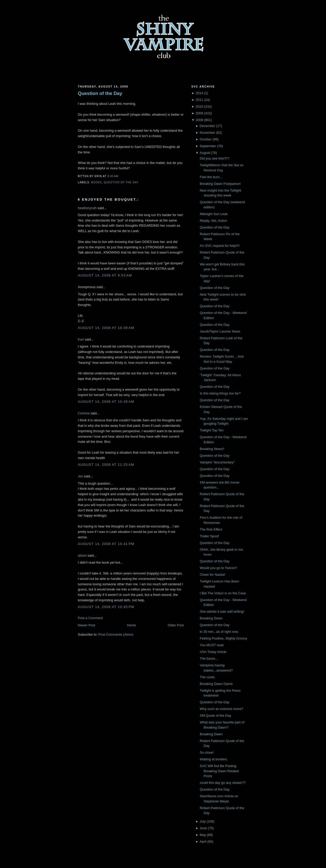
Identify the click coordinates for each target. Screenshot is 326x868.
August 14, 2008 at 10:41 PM (106, 544)
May (203, 835)
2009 (199, 113)
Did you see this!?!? (214, 158)
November (208, 133)
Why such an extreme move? (221, 709)
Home (132, 625)
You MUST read (212, 645)
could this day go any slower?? (223, 783)
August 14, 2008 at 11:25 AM (106, 465)
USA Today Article (213, 652)
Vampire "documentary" (217, 462)
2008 (199, 120)
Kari (81, 339)
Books (97, 182)
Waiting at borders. (214, 759)
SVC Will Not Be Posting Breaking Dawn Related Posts (219, 771)
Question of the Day (100, 93)
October (206, 139)
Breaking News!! (212, 449)
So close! (207, 752)
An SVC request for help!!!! (220, 246)
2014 (199, 93)
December (208, 126)
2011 (199, 100)
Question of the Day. (215, 789)
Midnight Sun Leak (214, 214)
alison (82, 555)
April (203, 842)
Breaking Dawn (211, 734)
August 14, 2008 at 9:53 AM (105, 275)
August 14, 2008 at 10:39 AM (106, 328)
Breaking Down (211, 618)
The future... (209, 658)
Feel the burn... (211, 177)
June (203, 828)
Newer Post (87, 625)
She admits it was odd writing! (222, 611)
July (203, 821)
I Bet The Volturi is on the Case (223, 593)
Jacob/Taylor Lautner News (220, 331)
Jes (81, 476)
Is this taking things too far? (220, 393)
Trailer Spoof (209, 536)
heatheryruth (87, 208)
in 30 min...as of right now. (219, 632)
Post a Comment (90, 618)
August (205, 153)
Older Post (176, 625)
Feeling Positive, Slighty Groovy (224, 638)
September (208, 146)
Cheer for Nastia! (212, 575)
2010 (199, 106)
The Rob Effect (211, 529)
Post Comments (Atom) (116, 634)
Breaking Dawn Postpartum (220, 184)
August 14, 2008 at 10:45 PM (106, 607)
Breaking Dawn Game (216, 684)
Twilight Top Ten (212, 430)
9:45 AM (113, 176)
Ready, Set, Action (213, 221)
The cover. (208, 677)
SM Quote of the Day (215, 716)
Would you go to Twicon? (218, 568)
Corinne (84, 413)
